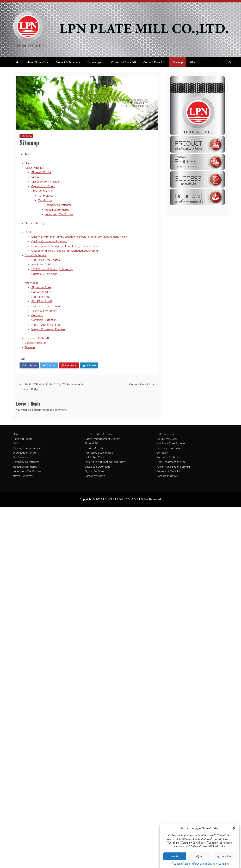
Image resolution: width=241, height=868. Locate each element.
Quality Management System (49, 241)
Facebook (29, 366)
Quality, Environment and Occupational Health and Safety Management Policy (79, 237)
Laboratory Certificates (59, 214)
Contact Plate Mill (154, 62)
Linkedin (89, 366)
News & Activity (35, 223)
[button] (234, 838)
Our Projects (46, 196)
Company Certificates (58, 205)
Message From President (28, 448)
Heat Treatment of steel (46, 325)
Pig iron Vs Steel (41, 287)
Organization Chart (43, 186)
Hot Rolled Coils (41, 264)
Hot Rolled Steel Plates (46, 260)
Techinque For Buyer (44, 311)
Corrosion (37, 315)
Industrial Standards (57, 210)
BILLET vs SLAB (42, 301)
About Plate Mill (36, 62)
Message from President (46, 181)
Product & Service (66, 62)
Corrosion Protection (44, 320)
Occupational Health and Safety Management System (65, 251)
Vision (35, 177)
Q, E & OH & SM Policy (98, 434)
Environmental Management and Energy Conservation (65, 246)
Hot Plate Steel (41, 297)
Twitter (49, 366)
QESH (28, 232)
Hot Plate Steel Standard (47, 306)
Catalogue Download (44, 274)
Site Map (26, 136)
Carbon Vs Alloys (42, 292)
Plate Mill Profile (41, 172)
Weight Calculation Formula (48, 329)
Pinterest (69, 366)
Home (28, 163)
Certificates (45, 200)
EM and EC (91, 443)
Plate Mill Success (42, 191)
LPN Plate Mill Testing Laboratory (52, 269)
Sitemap (178, 62)
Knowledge (94, 62)
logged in (37, 410)
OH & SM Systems (96, 448)
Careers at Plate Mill (123, 62)
